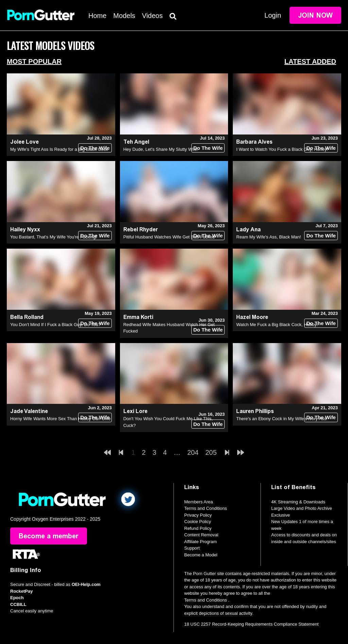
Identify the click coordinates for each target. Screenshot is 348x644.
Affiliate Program (201, 542)
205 (211, 452)
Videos (152, 16)
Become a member (49, 536)
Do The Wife (95, 148)
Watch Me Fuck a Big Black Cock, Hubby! (277, 325)
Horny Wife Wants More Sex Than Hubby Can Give (60, 419)
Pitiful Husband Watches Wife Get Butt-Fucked (169, 237)
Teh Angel (136, 142)
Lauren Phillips (255, 411)
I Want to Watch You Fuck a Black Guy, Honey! (282, 149)
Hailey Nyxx (25, 229)
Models (124, 16)
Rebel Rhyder (141, 229)
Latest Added (310, 61)
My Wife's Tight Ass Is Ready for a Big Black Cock (59, 149)
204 (193, 452)
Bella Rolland (27, 317)
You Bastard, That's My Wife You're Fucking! (54, 237)
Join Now (315, 15)
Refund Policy (198, 528)
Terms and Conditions (206, 508)
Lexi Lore (135, 411)
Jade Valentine (29, 411)
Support (192, 548)
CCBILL (18, 604)
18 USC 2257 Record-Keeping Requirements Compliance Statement (251, 624)
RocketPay (21, 591)
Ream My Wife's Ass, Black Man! (268, 237)
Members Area (199, 502)
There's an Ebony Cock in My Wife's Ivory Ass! (282, 419)
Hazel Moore (252, 317)
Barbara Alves (254, 142)
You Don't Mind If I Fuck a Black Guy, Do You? (55, 325)
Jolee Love (24, 142)
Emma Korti (138, 317)
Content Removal (201, 535)
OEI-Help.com (86, 584)
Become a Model (201, 555)
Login (273, 15)
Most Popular (34, 61)
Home (97, 16)
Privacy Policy (198, 515)
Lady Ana (248, 229)
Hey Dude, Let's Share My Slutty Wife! (161, 149)
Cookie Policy (198, 522)
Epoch (17, 598)
